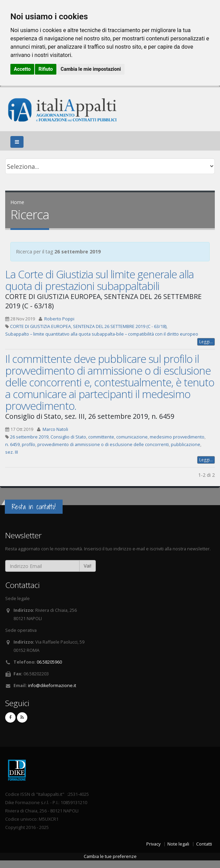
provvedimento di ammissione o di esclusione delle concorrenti (103, 445)
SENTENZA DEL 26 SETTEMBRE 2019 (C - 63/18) (120, 326)
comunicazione (132, 437)
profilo (29, 445)
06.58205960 (49, 662)
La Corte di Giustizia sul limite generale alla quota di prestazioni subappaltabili (99, 280)
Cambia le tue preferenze (110, 856)
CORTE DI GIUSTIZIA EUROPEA (40, 326)
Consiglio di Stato (68, 437)
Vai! (88, 566)
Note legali (178, 844)
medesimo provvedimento (177, 437)
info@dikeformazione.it (52, 686)
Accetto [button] (22, 69)
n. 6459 (12, 445)
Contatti (204, 844)
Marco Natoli (55, 429)
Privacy (153, 844)
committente (101, 437)
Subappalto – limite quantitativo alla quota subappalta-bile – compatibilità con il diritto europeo (102, 334)
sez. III (12, 452)
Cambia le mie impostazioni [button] (91, 69)
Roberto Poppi (59, 319)
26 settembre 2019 (29, 437)
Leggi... (206, 342)
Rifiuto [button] (46, 69)
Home (17, 202)
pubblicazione (186, 445)
